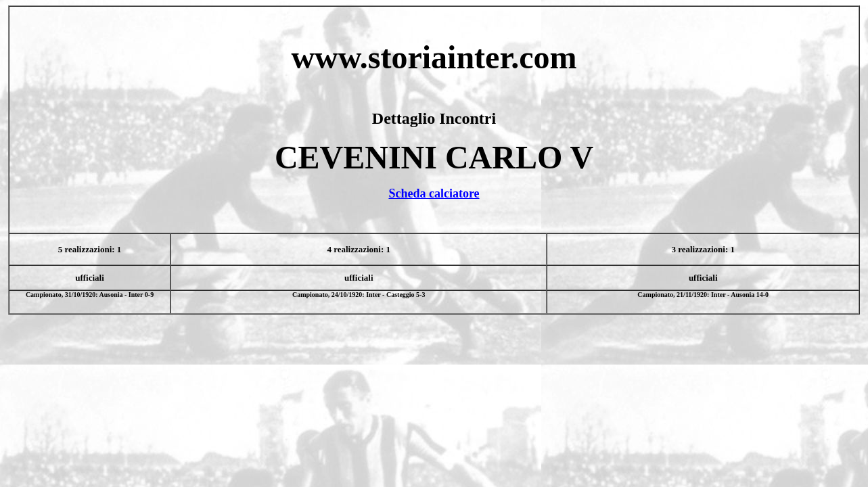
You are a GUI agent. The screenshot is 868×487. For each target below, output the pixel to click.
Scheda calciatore (434, 193)
